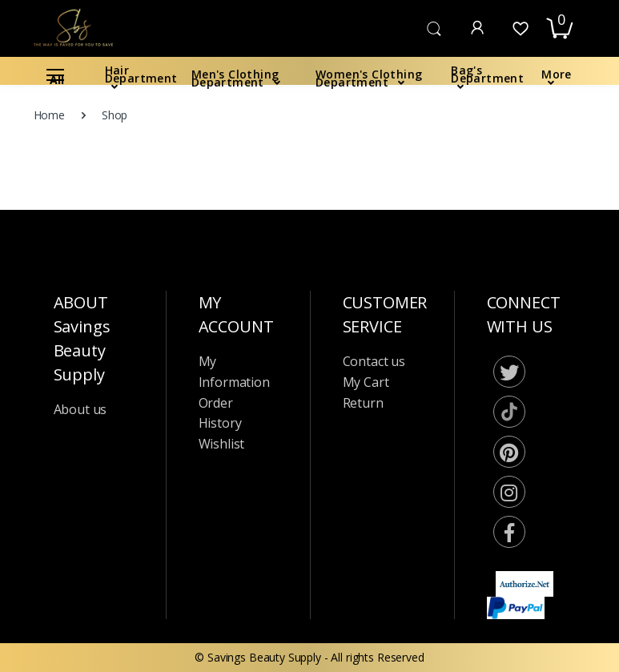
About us (80, 409)
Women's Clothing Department (369, 78)
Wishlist (222, 444)
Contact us (374, 361)
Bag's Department (487, 74)
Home (49, 115)
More (557, 74)
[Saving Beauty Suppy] (74, 28)
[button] (434, 27)
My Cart (366, 382)
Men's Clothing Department (235, 78)
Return (363, 403)
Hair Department (141, 74)
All (55, 78)
